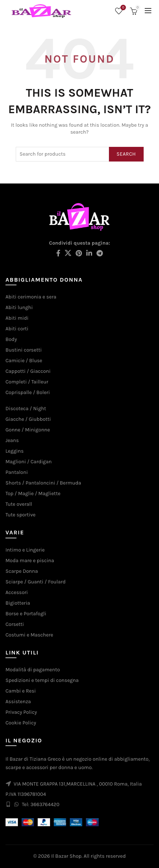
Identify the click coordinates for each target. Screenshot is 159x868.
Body (11, 339)
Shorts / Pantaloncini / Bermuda (43, 483)
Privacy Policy (21, 712)
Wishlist (123, 8)
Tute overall (19, 504)
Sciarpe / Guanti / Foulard (36, 582)
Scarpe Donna (22, 571)
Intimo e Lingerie (25, 550)
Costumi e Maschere (29, 635)
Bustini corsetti (24, 350)
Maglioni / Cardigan (29, 462)
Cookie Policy (21, 723)
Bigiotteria (18, 603)
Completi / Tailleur (27, 382)
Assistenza (18, 702)
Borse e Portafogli (26, 614)
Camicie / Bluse (24, 361)
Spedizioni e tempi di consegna (42, 680)
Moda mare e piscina (30, 561)
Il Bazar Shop (66, 856)
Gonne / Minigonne (28, 430)
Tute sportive (20, 515)
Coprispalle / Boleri (28, 392)
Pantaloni (17, 472)
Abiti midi (17, 318)
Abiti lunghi (19, 307)
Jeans (12, 440)
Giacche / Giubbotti (28, 419)
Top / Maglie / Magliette (33, 494)
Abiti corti (17, 329)
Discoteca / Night (26, 409)
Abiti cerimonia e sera (31, 297)
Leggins (15, 451)
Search (126, 154)
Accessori (17, 592)
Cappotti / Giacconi (28, 371)
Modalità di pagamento (33, 670)
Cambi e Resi (21, 691)
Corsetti (15, 624)
